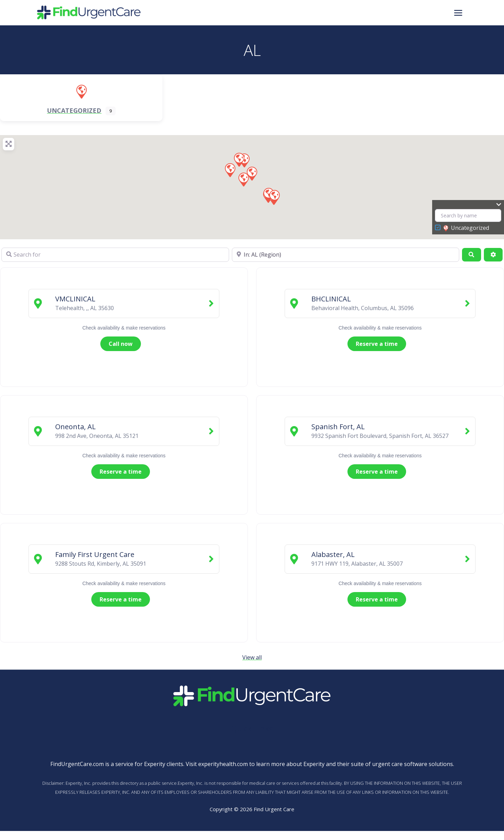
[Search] (471, 255)
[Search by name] (468, 215)
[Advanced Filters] (493, 255)
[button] (274, 197)
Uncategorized (466, 228)
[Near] (346, 255)
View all (252, 657)
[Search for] (115, 255)
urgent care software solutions (413, 764)
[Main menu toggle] (458, 13)
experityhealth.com (223, 764)
